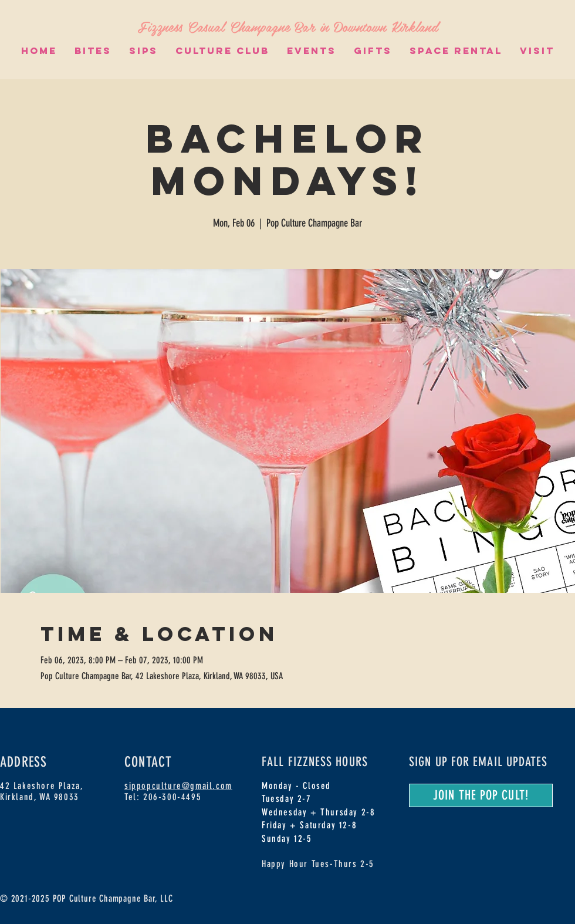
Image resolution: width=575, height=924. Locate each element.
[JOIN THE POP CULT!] (481, 795)
